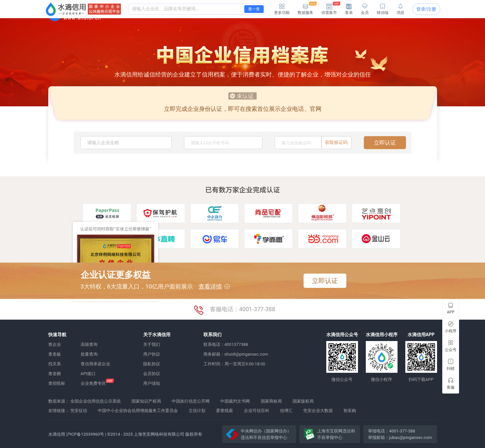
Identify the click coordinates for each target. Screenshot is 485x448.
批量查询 (89, 354)
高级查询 (89, 344)
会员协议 (152, 374)
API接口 (88, 374)
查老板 (55, 354)
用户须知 (152, 383)
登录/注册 (426, 9)
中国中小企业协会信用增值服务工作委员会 (138, 411)
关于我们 (152, 344)
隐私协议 (152, 364)
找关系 (55, 364)
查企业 (55, 344)
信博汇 (286, 411)
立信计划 (197, 411)
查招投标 (57, 383)
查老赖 (55, 374)
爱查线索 (225, 411)
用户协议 (152, 354)
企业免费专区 (93, 383)
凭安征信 (79, 411)
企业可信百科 (257, 411)
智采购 (350, 411)
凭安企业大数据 (318, 411)
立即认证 (385, 143)
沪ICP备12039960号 (85, 434)
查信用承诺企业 (95, 364)
